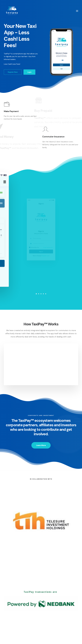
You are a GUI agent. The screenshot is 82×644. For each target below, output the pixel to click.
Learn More (41, 439)
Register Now (13, 72)
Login (29, 72)
